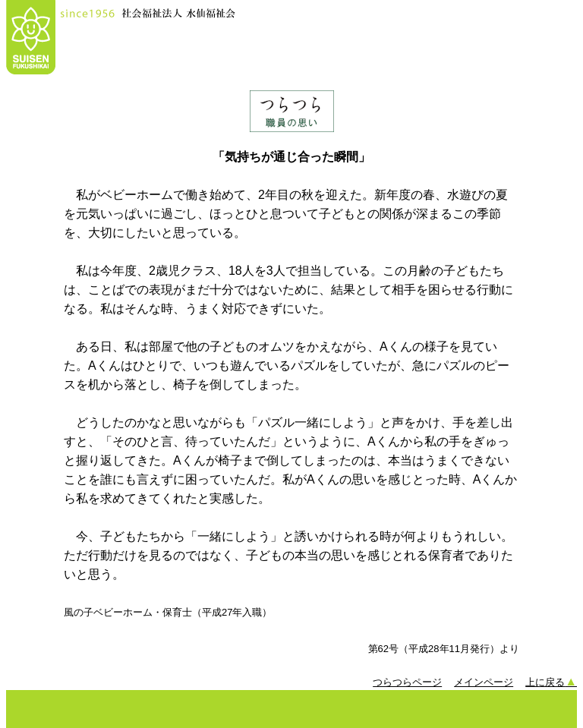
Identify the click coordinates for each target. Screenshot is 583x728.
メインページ (484, 682)
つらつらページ (407, 682)
